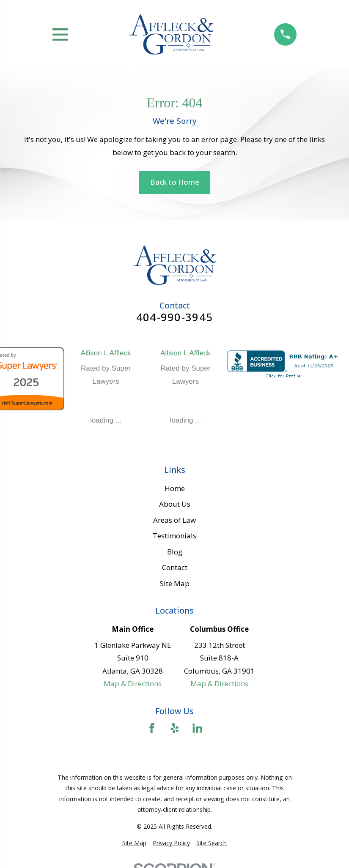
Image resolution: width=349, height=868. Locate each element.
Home (175, 488)
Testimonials (174, 536)
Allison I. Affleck (106, 353)
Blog (175, 552)
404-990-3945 (174, 317)
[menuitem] (134, 843)
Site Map (175, 583)
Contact (175, 567)
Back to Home (175, 182)
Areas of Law (174, 520)
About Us (175, 504)
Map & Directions (133, 684)
